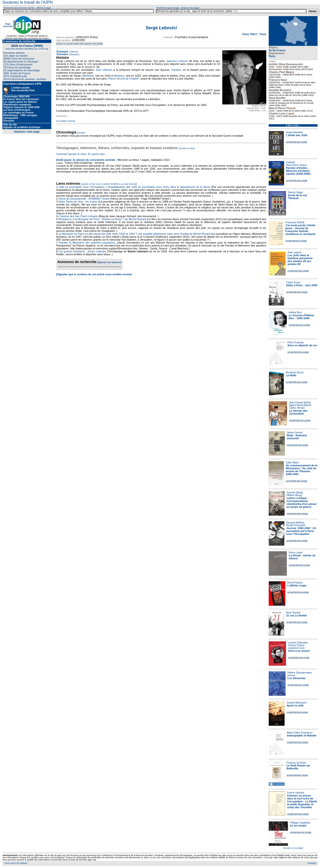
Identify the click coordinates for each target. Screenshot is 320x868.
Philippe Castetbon (300, 823)
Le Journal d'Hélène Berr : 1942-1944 (301, 317)
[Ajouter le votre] (187, 148)
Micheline (88, 76)
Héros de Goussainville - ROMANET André (84, 199)
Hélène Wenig (294, 495)
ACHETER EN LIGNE (297, 142)
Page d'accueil (8, 25)
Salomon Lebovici (177, 61)
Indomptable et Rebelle (301, 735)
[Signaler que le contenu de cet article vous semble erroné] (94, 274)
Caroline (176, 70)
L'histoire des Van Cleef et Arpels (78, 216)
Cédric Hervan (297, 408)
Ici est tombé (298, 826)
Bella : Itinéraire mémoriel (297, 437)
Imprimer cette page (27, 132)
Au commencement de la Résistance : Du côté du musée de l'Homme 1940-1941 (302, 470)
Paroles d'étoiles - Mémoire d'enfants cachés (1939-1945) (298, 171)
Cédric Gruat (293, 282)
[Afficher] (73, 52)
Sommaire (62, 52)
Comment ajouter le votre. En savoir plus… (82, 154)
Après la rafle (295, 705)
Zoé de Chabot (129, 79)
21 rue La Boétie (296, 615)
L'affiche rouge (297, 585)
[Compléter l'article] (66, 121)
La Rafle (291, 375)
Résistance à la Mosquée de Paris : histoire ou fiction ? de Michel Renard (102, 219)
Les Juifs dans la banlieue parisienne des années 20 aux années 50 (300, 260)
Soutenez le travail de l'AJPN (28, 2)
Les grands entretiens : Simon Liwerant (82, 251)
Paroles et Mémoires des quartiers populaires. (87, 243)
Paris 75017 (250, 34)
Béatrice (119, 76)
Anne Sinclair (293, 613)
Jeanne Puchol (296, 645)
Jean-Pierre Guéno (296, 165)
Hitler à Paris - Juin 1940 (302, 285)
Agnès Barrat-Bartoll (300, 405)
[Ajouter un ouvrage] (293, 848)
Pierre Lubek (296, 553)
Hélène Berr (295, 312)
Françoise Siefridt (295, 222)
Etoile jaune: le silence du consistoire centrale (86, 160)
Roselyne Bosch (295, 373)
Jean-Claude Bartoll (300, 403)
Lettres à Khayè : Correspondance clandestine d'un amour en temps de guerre (302, 502)
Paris (272, 56)
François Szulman (296, 763)
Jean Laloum (294, 252)
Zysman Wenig (295, 493)
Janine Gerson (295, 433)
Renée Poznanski (296, 525)
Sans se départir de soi (302, 345)
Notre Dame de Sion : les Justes (78, 202)
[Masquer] (74, 54)
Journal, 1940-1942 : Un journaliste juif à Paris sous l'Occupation (301, 531)
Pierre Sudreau (296, 342)
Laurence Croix (296, 648)
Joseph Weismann (297, 703)
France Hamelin (296, 793)
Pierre (112, 79)
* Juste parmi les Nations (15, 863)
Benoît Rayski (295, 583)
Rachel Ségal (295, 192)
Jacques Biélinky (295, 523)
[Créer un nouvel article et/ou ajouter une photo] (80, 44)
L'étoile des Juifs (297, 135)
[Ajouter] (81, 133)
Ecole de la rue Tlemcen (298, 197)
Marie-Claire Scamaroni (300, 733)
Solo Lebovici (104, 70)
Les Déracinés (297, 678)
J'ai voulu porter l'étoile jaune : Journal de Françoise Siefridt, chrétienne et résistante (300, 230)
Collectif (290, 162)
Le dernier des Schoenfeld (298, 412)
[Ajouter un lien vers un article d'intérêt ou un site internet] (109, 184)
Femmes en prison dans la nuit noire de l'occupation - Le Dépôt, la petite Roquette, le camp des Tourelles (302, 801)
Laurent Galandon (298, 643)
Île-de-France (277, 50)
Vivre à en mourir (299, 651)
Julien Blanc (292, 463)
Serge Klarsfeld (294, 132)
